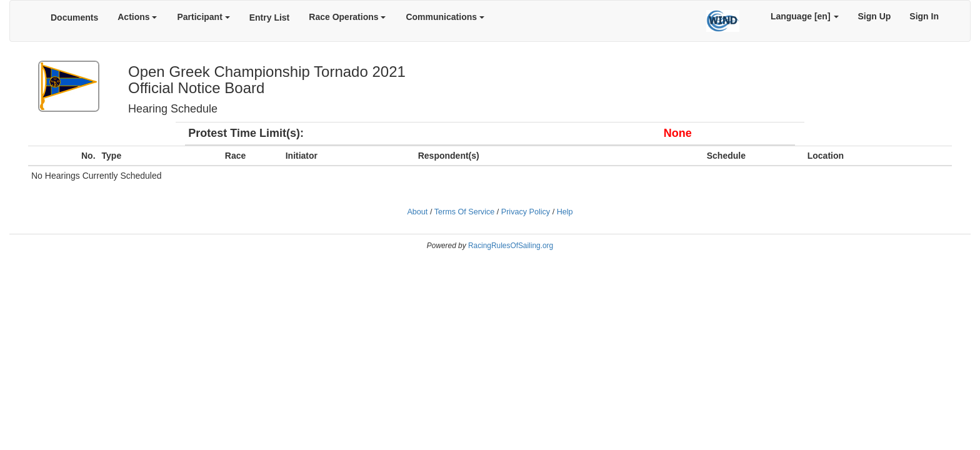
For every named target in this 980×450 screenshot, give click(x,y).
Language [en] (805, 16)
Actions (137, 17)
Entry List (270, 17)
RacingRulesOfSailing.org (511, 246)
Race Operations (347, 17)
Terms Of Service (465, 212)
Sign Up (874, 16)
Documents (74, 17)
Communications (445, 17)
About (417, 212)
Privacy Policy (526, 212)
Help (565, 212)
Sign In (924, 16)
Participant (203, 17)
